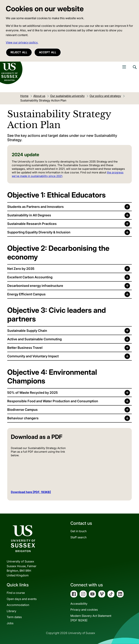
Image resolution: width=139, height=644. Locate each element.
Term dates (14, 617)
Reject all (19, 52)
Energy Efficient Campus (26, 294)
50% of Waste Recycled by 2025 (32, 393)
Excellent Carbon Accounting (30, 277)
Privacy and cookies (84, 610)
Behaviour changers (23, 418)
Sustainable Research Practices (32, 224)
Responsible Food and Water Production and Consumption (53, 401)
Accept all (48, 52)
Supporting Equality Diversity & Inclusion (39, 232)
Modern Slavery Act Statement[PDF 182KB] (91, 618)
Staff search (78, 537)
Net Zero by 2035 (21, 269)
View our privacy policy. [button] (22, 42)
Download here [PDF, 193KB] (31, 492)
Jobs (10, 623)
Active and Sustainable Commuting (34, 339)
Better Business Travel (25, 348)
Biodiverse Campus (22, 410)
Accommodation (18, 605)
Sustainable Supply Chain (27, 331)
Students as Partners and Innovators (35, 207)
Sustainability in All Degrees (29, 215)
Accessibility (79, 604)
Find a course (16, 593)
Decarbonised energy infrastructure (35, 286)
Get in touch (78, 531)
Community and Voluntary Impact (33, 356)
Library (11, 611)
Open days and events (22, 599)
